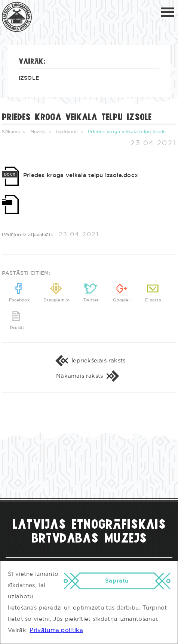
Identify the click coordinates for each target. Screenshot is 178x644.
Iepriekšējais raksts (89, 361)
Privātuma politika (56, 630)
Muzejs (38, 132)
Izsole (29, 78)
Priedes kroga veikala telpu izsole (127, 132)
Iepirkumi (67, 132)
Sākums (11, 132)
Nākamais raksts (89, 376)
